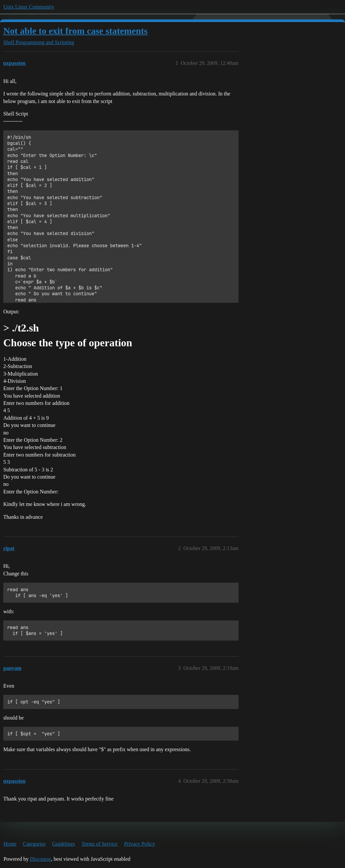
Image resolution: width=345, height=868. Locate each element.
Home (10, 844)
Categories (34, 844)
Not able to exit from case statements (75, 31)
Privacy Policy (140, 844)
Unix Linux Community (29, 7)
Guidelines (63, 844)
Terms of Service (100, 844)
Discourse (41, 859)
